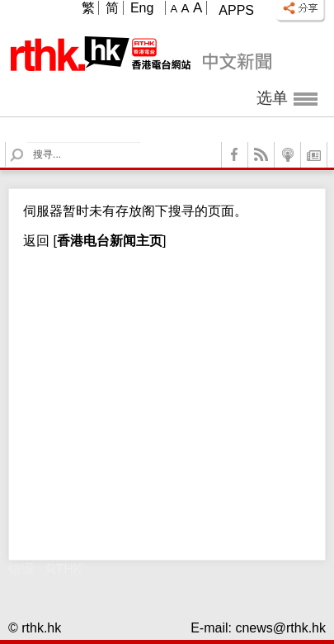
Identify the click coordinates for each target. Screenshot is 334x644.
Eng (142, 8)
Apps (236, 10)
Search (27, 142)
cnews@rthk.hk (280, 628)
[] (108, 241)
